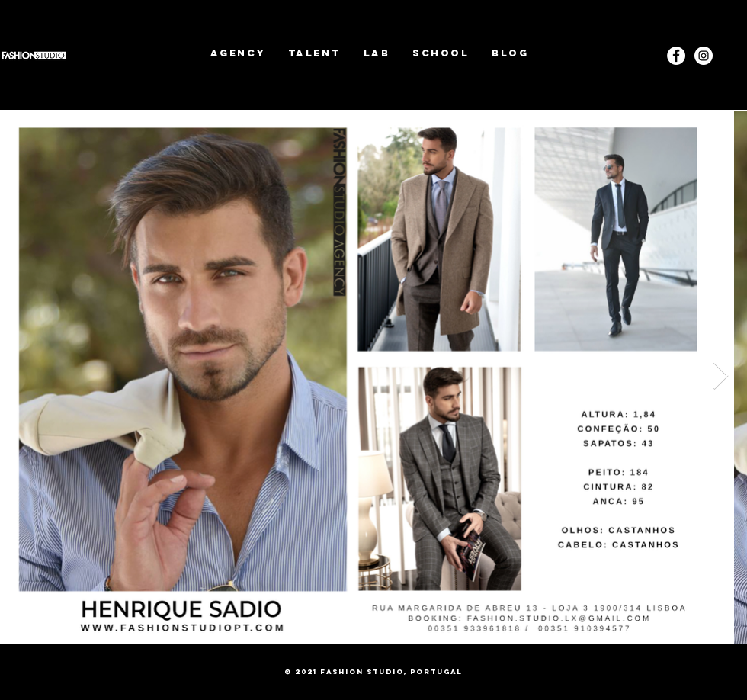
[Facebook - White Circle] (676, 56)
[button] (314, 53)
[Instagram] (704, 56)
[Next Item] (721, 376)
